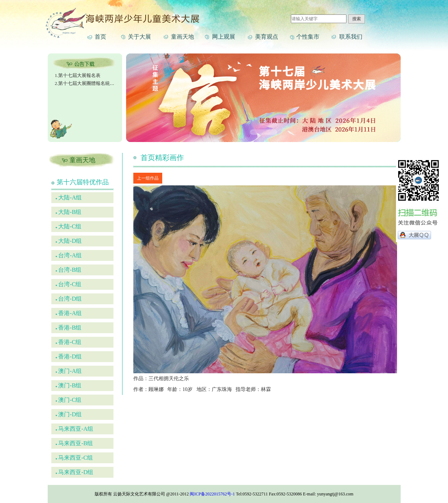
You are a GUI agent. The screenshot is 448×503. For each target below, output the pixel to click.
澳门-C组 (69, 400)
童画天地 (182, 37)
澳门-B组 (69, 385)
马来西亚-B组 (74, 443)
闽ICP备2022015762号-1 (212, 494)
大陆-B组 (69, 212)
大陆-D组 (69, 241)
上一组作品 (148, 178)
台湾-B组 (69, 270)
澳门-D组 (69, 414)
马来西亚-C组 (74, 458)
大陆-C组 (69, 226)
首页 (100, 37)
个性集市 (308, 37)
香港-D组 (69, 356)
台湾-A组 (69, 255)
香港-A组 (69, 313)
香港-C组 (69, 342)
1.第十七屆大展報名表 (78, 75)
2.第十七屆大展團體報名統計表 (87, 83)
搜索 (357, 19)
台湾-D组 (69, 299)
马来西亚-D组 (75, 472)
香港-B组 (69, 328)
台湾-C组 (69, 284)
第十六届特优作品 (83, 182)
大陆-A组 (69, 197)
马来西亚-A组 (75, 429)
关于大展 (139, 37)
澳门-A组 (69, 371)
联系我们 (351, 37)
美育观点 (267, 37)
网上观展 (224, 37)
